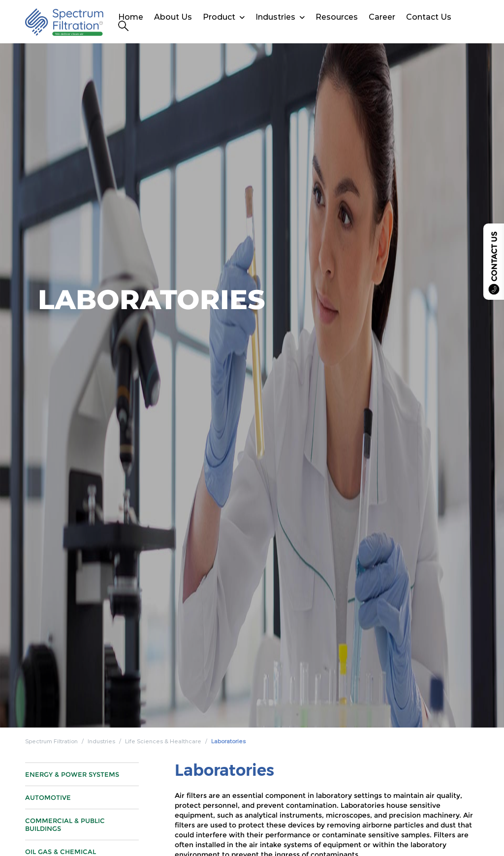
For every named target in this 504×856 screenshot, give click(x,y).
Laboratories (228, 741)
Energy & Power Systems (72, 779)
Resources (337, 17)
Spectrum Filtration (51, 741)
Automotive (48, 802)
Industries (275, 17)
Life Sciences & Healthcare (163, 741)
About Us (173, 17)
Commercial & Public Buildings (65, 829)
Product (219, 17)
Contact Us (429, 17)
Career (382, 17)
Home (131, 17)
